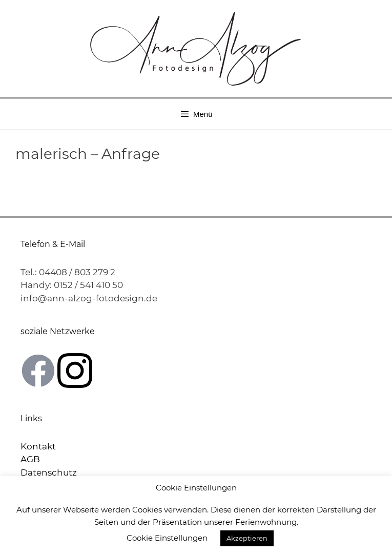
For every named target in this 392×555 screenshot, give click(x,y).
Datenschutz (49, 472)
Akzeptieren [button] (247, 538)
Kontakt (38, 446)
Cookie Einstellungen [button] (167, 538)
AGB (30, 459)
